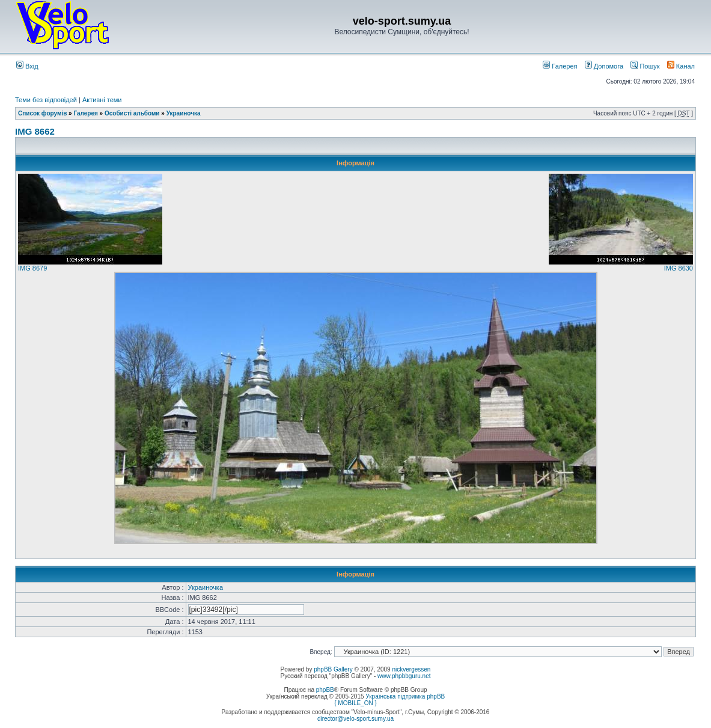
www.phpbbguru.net (404, 676)
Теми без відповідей (46, 100)
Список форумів (42, 113)
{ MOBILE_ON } (355, 703)
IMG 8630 (679, 268)
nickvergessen (411, 669)
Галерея (560, 66)
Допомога (604, 66)
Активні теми (102, 100)
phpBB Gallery (333, 669)
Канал (681, 66)
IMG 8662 (35, 131)
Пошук (645, 66)
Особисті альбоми (133, 113)
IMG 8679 (32, 268)
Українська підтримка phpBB (405, 696)
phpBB (325, 690)
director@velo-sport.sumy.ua (355, 719)
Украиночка (184, 113)
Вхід (27, 66)
